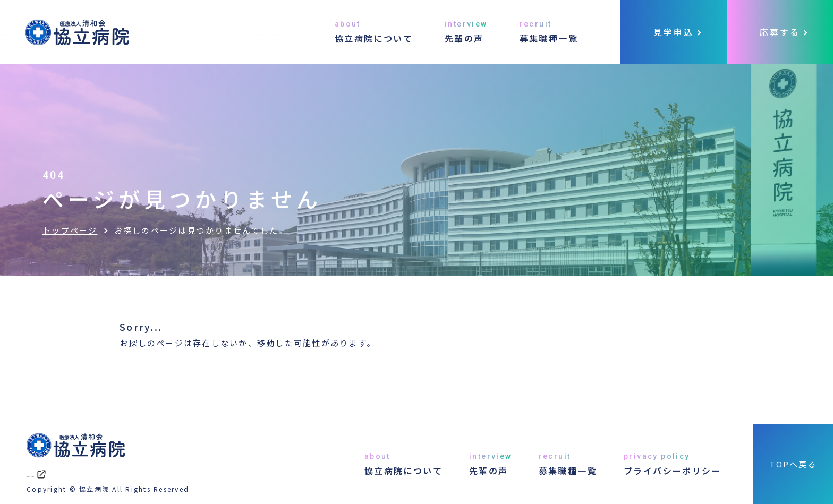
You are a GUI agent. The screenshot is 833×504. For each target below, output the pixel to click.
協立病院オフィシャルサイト (95, 473)
